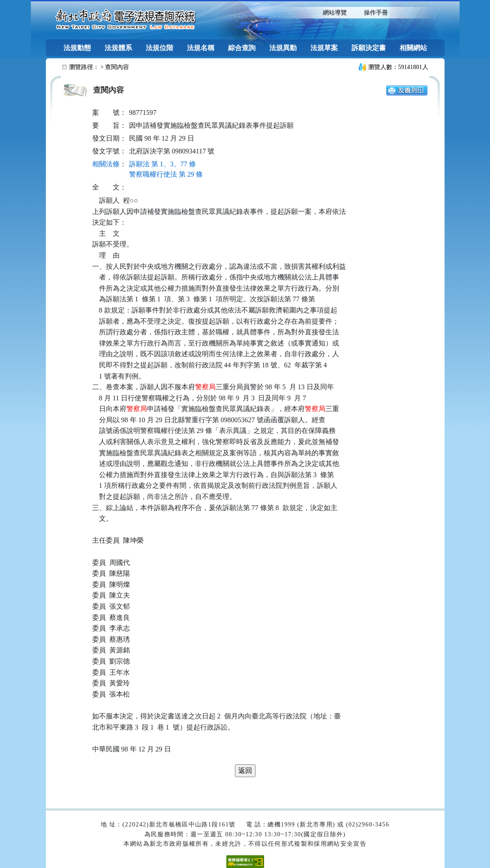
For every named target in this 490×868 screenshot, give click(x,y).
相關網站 (413, 48)
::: (307, 12)
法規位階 (159, 48)
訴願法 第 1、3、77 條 (162, 164)
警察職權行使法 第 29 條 (166, 174)
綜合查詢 (242, 48)
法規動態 (77, 48)
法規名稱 (201, 48)
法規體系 (118, 48)
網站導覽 (335, 13)
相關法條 (106, 164)
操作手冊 (376, 13)
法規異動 (283, 48)
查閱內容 (117, 67)
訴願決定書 (369, 48)
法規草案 (324, 48)
